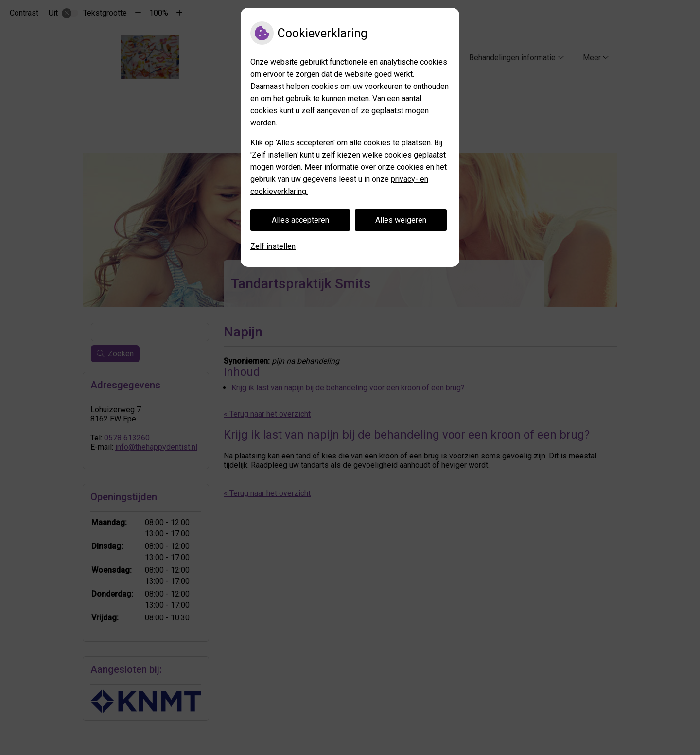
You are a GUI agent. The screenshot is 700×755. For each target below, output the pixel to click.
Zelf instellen (273, 246)
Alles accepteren (300, 220)
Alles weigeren (401, 220)
